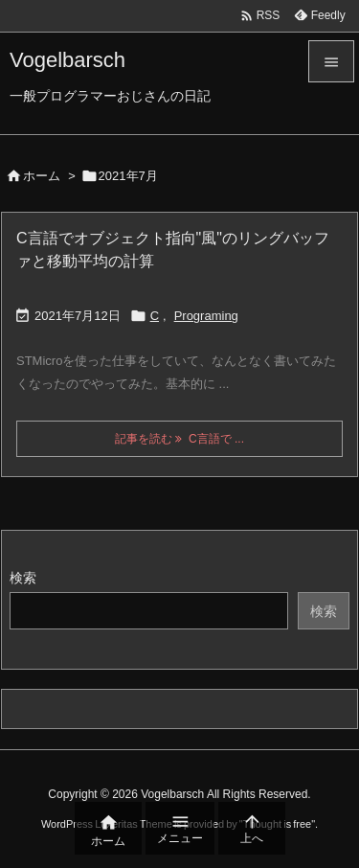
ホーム (42, 176)
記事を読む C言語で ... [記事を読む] (179, 439)
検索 (23, 578)
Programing (206, 316)
